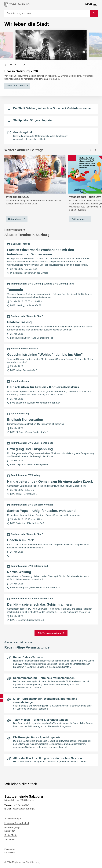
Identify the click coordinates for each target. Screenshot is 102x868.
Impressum (10, 852)
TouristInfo (9, 840)
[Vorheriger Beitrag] (91, 150)
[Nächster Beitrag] (96, 150)
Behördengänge (12, 827)
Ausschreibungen (13, 819)
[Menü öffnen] (91, 4)
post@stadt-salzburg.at (24, 809)
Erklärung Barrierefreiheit (17, 823)
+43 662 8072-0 (21, 805)
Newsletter (10, 831)
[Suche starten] (94, 14)
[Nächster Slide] (24, 65)
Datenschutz (11, 849)
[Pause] (20, 65)
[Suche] (47, 14)
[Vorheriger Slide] (5, 65)
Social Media (11, 835)
